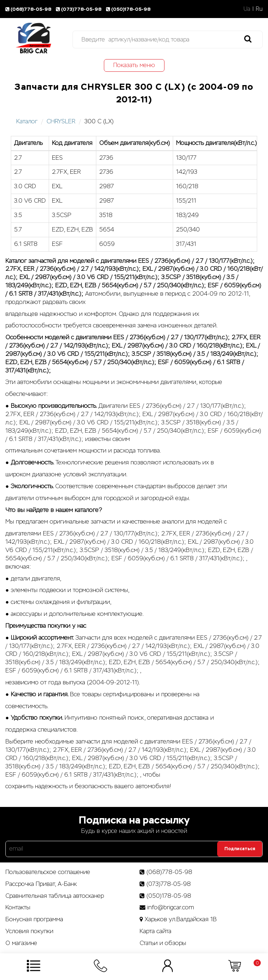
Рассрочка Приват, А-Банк (41, 884)
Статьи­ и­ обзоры (163, 943)
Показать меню (134, 65)
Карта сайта (155, 931)
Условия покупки (29, 931)
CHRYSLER (61, 121)
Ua (247, 9)
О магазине (21, 943)
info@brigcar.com (171, 907)
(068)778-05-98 (29, 9)
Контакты (18, 907)
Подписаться (240, 849)
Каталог (27, 121)
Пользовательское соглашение (48, 872)
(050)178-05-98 (129, 9)
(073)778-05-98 (80, 9)
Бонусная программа (34, 919)
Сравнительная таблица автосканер (55, 896)
